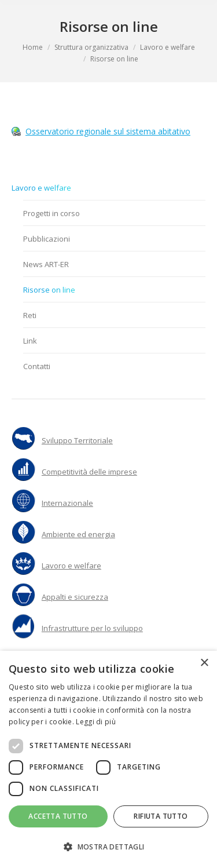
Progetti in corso (52, 213)
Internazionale (67, 503)
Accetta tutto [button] (58, 816)
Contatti (37, 366)
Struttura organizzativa (91, 47)
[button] (108, 847)
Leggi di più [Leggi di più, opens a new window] (96, 722)
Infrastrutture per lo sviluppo (92, 628)
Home (33, 47)
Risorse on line (49, 290)
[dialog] (108, 759)
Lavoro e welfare (168, 47)
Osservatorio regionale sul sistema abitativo (108, 131)
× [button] (204, 663)
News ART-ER (46, 264)
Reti (30, 315)
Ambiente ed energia (78, 534)
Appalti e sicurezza (75, 597)
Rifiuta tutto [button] (161, 816)
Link (30, 341)
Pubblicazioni (47, 239)
